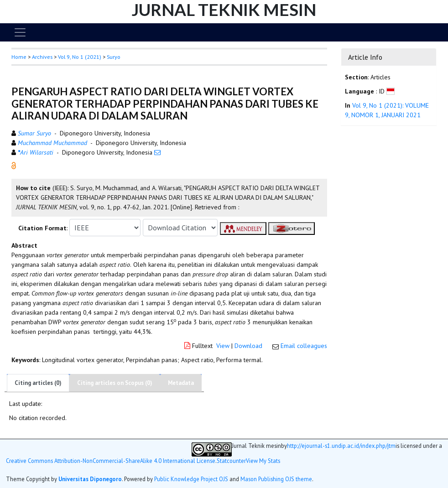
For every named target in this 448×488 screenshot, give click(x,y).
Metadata (181, 383)
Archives (42, 57)
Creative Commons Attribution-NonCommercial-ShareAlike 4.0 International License (111, 461)
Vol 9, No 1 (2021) (80, 57)
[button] (14, 165)
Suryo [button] (114, 57)
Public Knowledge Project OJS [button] (191, 479)
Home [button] (19, 57)
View (223, 346)
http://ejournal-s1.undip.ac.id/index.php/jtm (341, 446)
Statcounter (231, 461)
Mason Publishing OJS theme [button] (276, 479)
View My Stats (263, 461)
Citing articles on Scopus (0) (115, 383)
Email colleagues (304, 346)
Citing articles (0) (38, 383)
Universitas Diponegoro (90, 479)
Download (248, 346)
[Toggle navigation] (20, 32)
